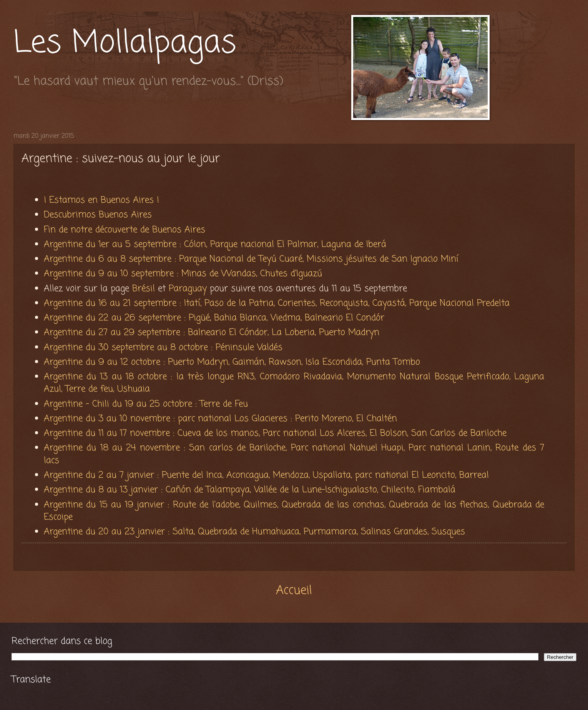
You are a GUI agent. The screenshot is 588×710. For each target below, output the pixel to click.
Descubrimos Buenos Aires (98, 215)
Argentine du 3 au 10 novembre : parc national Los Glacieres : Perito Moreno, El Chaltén (220, 419)
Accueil (294, 591)
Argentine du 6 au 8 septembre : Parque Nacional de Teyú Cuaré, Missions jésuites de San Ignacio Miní (253, 259)
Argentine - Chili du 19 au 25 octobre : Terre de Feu (147, 404)
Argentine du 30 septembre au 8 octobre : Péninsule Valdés (163, 347)
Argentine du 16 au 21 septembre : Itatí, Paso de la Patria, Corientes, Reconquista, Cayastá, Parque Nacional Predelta (278, 303)
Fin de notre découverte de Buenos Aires (126, 230)
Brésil (144, 289)
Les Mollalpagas (125, 44)
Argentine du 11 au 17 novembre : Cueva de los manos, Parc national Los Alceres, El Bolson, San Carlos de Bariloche (275, 433)
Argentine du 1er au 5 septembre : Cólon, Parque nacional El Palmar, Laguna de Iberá (215, 244)
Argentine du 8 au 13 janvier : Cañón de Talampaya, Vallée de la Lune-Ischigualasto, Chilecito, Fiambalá (250, 490)
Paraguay (189, 289)
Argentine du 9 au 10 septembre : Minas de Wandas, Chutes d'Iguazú (183, 274)
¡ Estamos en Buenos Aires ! (101, 200)
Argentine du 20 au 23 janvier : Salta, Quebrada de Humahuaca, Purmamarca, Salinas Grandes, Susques (254, 532)
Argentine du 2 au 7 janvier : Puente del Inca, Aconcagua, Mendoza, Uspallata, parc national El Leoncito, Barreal (269, 475)
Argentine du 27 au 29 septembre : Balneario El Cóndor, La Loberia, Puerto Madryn (213, 332)
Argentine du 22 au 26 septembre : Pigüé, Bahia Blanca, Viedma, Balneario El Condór (216, 318)
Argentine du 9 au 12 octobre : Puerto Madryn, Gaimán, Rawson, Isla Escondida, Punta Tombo (233, 362)
